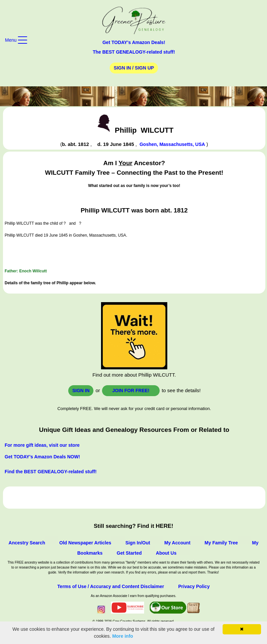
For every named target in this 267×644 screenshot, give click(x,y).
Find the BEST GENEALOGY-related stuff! (51, 472)
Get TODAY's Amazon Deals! (134, 42)
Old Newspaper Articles (85, 543)
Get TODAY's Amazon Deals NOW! (42, 457)
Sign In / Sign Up (134, 68)
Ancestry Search (27, 543)
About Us (166, 553)
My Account (177, 543)
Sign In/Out (138, 543)
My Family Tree (221, 543)
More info (123, 636)
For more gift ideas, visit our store (42, 445)
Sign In (81, 391)
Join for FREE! (131, 391)
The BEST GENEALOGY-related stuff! (134, 52)
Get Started (129, 553)
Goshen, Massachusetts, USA (172, 144)
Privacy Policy (194, 586)
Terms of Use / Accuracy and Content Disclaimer (111, 586)
